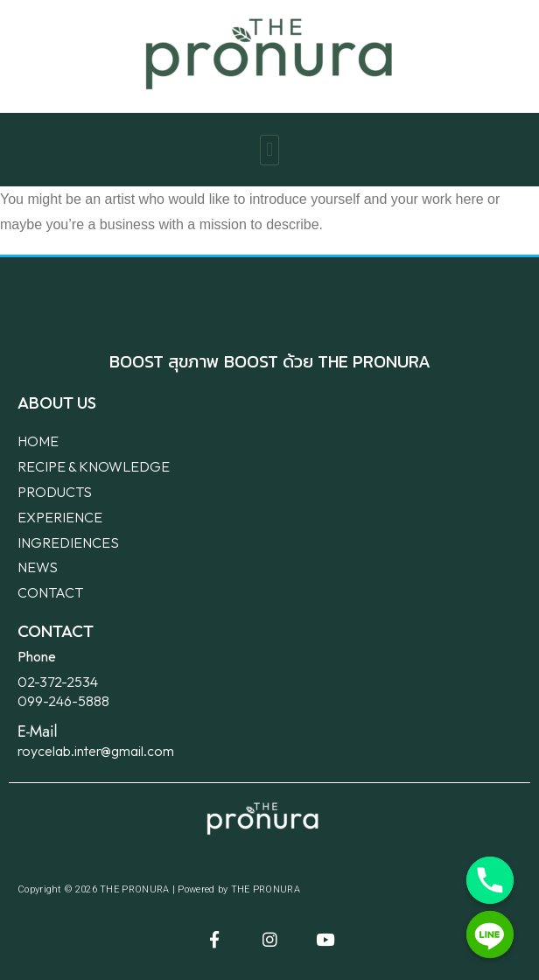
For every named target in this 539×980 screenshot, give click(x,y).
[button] (269, 150)
